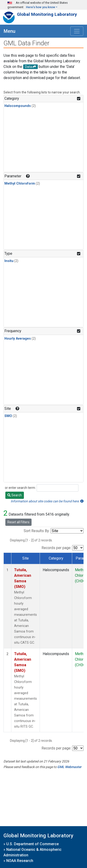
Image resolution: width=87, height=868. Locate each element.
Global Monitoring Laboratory (47, 14)
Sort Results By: (37, 531)
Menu (10, 31)
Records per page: (56, 548)
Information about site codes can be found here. (47, 501)
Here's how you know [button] (41, 7)
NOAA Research (20, 861)
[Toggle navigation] (77, 31)
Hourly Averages (18, 339)
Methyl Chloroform (20, 184)
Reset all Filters (18, 522)
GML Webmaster (69, 767)
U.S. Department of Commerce (32, 844)
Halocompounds (18, 106)
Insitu (9, 261)
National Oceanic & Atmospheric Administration (32, 852)
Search (15, 495)
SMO (8, 416)
